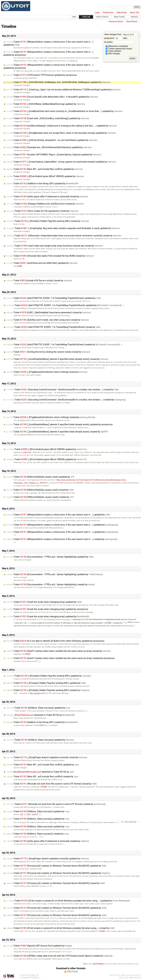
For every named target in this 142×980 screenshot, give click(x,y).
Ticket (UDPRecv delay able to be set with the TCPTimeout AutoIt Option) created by (60, 956)
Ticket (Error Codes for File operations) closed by (42, 211)
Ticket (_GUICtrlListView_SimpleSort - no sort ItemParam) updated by (52, 140)
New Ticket (120, 17)
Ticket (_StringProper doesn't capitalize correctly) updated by (48, 859)
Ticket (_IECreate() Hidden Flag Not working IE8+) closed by (48, 221)
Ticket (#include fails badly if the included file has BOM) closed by (50, 256)
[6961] (94, 931)
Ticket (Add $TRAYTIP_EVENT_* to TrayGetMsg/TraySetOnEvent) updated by (54, 298)
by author (119, 42)
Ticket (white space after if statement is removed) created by (48, 841)
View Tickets (102, 17)
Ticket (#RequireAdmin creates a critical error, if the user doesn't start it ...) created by (63, 539)
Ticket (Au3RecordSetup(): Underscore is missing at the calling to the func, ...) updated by (62, 126)
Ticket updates (114, 51)
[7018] (75, 323)
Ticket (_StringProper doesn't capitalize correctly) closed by (47, 757)
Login (97, 13)
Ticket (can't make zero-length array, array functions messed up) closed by (55, 246)
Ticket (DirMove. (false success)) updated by (38, 708)
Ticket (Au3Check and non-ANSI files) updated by (42, 263)
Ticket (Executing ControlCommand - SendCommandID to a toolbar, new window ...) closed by (62, 390)
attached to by (41, 715)
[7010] (47, 323)
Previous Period (116, 22)
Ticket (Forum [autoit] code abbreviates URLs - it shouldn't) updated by (52, 97)
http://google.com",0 (37, 693)
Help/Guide (122, 13)
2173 (42, 725)
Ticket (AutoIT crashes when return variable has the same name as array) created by (60, 658)
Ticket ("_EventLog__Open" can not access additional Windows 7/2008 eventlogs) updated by (64, 90)
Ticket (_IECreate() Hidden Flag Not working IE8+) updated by (49, 676)
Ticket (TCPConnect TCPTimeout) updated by (42, 75)
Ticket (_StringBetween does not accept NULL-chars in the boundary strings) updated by (61, 133)
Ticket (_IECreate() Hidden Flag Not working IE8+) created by (48, 690)
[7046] (40, 207)
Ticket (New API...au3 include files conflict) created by (42, 777)
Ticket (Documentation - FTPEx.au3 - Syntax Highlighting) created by (51, 584)
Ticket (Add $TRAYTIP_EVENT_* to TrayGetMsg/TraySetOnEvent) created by (64, 345)
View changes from (121, 34)
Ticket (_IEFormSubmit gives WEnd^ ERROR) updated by (45, 176)
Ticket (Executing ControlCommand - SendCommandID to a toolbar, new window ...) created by (67, 400)
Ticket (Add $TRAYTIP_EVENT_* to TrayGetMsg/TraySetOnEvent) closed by (53, 327)
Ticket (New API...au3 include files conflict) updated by (45, 169)
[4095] (80, 483)
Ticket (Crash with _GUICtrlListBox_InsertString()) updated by (48, 118)
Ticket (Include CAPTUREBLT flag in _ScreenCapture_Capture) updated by (54, 155)
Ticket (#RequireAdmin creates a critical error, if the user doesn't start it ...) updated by (58, 515)
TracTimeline (98, 964)
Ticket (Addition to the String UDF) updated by (42, 184)
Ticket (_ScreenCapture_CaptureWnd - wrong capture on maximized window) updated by (61, 162)
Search (134, 17)
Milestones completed (117, 46)
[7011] (54, 323)
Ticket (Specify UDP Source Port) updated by (39, 946)
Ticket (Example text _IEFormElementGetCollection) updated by (49, 147)
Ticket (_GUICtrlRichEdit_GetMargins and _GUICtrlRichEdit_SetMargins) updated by (58, 82)
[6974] (35, 886)
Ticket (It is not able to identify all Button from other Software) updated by (55, 641)
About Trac (135, 13)
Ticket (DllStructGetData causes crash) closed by (40, 490)
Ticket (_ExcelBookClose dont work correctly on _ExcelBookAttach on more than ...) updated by (64, 111)
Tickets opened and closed (119, 49)
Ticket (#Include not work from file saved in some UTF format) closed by (52, 784)
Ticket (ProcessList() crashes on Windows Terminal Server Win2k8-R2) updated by (56, 866)
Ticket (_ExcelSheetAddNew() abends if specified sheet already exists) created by (57, 432)
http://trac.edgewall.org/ (130, 978)
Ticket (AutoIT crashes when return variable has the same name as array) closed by (59, 651)
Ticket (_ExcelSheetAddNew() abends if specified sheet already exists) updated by (59, 424)
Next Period (132, 22)
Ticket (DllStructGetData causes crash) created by (40, 497)
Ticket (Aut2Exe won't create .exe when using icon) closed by (48, 320)
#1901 (103, 931)
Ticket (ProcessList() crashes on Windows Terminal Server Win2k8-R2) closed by (56, 883)
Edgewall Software (31, 978)
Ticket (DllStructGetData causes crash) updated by (40, 477)
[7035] (40, 284)
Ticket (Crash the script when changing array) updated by (44, 602)
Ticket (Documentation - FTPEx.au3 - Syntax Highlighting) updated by (50, 557)
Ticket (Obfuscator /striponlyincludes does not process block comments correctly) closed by (64, 236)
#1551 (28, 654)
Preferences (108, 13)
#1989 (20, 266)
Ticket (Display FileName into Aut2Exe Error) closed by (45, 204)
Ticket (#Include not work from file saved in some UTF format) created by (57, 804)
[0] (110, 623)
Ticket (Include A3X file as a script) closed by (39, 281)
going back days (116, 38)
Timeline (86, 17)
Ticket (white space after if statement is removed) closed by (47, 197)
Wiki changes (113, 54)
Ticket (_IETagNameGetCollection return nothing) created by (51, 417)
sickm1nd (27, 452)
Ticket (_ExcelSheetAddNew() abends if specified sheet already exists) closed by (57, 359)
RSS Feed (72, 972)
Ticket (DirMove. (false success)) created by (37, 834)
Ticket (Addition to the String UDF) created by (42, 722)
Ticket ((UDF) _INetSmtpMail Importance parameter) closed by (49, 313)
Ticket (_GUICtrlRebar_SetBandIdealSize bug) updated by (46, 104)
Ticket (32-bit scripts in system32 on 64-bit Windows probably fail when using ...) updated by (68, 901)
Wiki (74, 17)
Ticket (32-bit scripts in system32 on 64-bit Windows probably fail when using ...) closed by (61, 928)
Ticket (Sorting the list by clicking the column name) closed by (48, 352)
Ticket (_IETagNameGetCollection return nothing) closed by (47, 372)
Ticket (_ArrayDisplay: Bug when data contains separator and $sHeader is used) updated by (63, 228)
